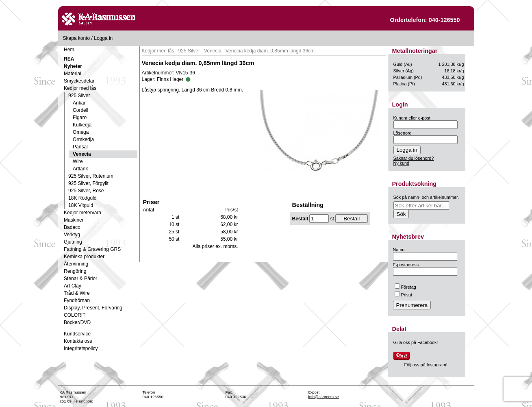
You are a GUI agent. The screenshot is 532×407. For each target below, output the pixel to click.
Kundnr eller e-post (412, 118)
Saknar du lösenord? (414, 158)
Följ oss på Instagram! (426, 365)
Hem (69, 50)
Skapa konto (77, 38)
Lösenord (403, 133)
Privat (404, 295)
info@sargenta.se (324, 397)
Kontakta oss (78, 341)
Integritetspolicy (81, 348)
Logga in (103, 38)
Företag (405, 287)
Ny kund (402, 163)
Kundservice (77, 334)
